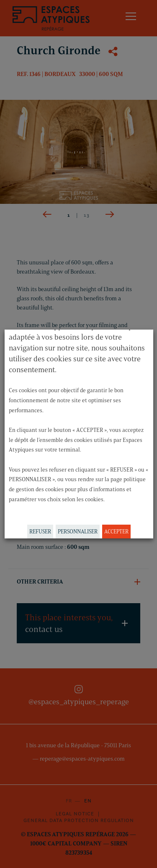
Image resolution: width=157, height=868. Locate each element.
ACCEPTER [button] (116, 531)
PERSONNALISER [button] (77, 531)
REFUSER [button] (40, 531)
